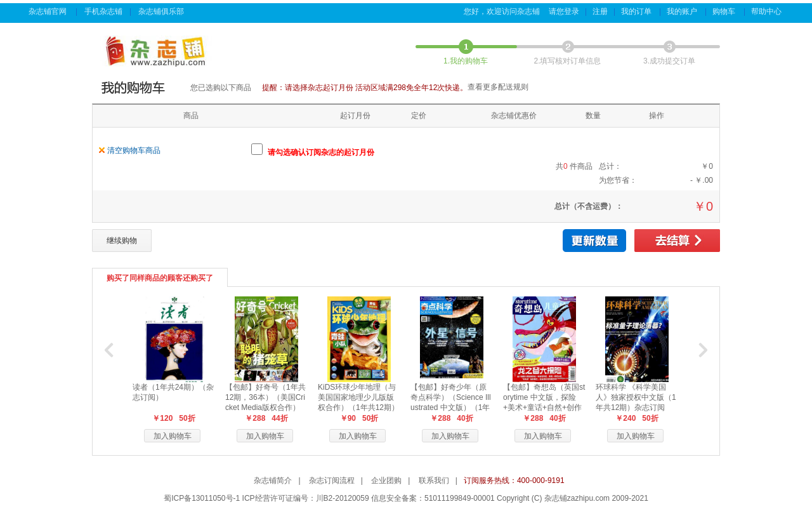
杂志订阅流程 (332, 480)
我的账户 (683, 11)
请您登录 (564, 11)
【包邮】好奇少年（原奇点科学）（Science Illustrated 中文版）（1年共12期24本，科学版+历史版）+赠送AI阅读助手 (452, 407)
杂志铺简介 (273, 480)
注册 (600, 11)
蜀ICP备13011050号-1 (202, 498)
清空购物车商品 (134, 150)
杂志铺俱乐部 (162, 11)
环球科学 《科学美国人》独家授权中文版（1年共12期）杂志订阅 (636, 397)
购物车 (725, 11)
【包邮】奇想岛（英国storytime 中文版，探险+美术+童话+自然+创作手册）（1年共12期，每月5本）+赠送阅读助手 (544, 407)
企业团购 (386, 480)
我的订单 (637, 11)
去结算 (677, 241)
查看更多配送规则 (498, 87)
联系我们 (434, 480)
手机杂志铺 (103, 11)
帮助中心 (767, 11)
